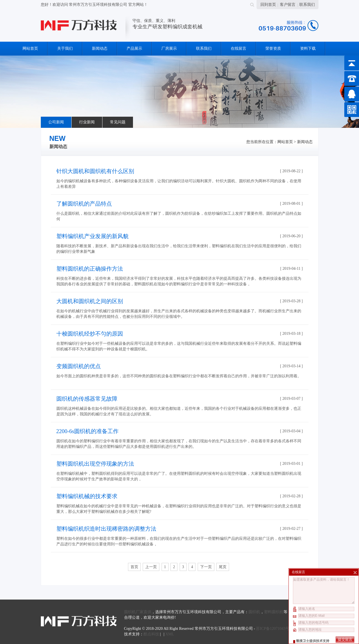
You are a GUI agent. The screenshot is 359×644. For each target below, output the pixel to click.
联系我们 (307, 5)
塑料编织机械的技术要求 (87, 496)
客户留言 (288, 5)
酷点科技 (151, 634)
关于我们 (65, 48)
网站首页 (30, 48)
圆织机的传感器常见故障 (87, 399)
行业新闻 (87, 122)
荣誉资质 (273, 48)
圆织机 (254, 612)
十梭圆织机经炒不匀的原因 (90, 334)
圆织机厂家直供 (138, 612)
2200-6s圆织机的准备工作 (87, 431)
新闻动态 (100, 48)
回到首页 (268, 5)
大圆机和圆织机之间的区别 (90, 301)
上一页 (151, 567)
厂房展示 (169, 48)
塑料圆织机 (274, 612)
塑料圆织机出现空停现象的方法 (95, 464)
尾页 (223, 567)
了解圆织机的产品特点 (84, 204)
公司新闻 (56, 122)
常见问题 (118, 122)
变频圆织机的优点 (79, 366)
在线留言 (239, 48)
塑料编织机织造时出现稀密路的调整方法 (106, 529)
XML (170, 634)
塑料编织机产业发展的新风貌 (92, 236)
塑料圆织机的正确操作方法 (90, 269)
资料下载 (308, 48)
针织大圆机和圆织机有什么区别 (95, 171)
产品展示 (134, 48)
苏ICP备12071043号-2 (274, 629)
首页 (134, 567)
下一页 (206, 567)
